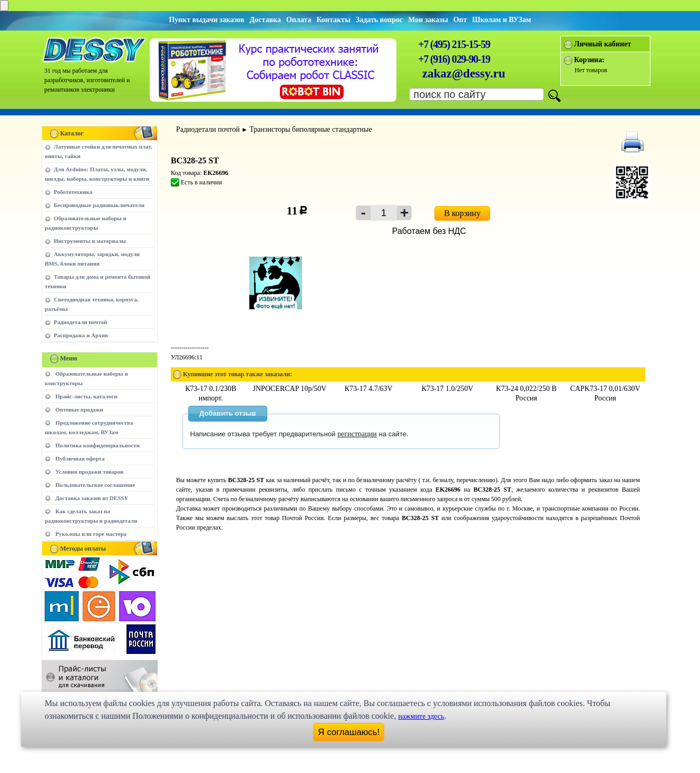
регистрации (357, 434)
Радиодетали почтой (80, 322)
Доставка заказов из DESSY (92, 498)
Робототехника (73, 192)
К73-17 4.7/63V (369, 389)
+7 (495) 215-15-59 (454, 44)
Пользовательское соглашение (95, 485)
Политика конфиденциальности (98, 445)
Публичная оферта (80, 458)
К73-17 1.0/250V (448, 389)
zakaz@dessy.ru (464, 74)
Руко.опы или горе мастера (91, 534)
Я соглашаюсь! (349, 732)
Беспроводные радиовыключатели (99, 205)
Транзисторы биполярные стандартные (310, 129)
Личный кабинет (602, 44)
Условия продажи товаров (89, 472)
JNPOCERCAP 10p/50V (290, 389)
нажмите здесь (421, 716)
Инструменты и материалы (90, 241)
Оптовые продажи (79, 409)
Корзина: (589, 60)
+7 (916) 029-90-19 (454, 59)
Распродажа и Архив (81, 335)
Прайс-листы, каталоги (86, 396)
